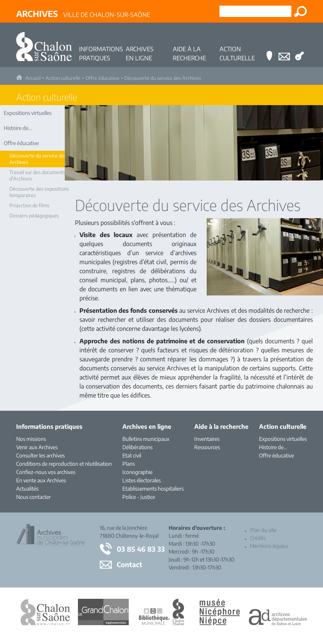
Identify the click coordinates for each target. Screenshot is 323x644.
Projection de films (29, 205)
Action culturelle (63, 78)
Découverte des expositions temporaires (39, 192)
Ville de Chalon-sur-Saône (83, 14)
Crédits (258, 538)
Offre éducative (102, 78)
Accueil (33, 78)
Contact (130, 564)
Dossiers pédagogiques (34, 216)
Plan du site (263, 530)
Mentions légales (269, 546)
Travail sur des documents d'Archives (37, 175)
